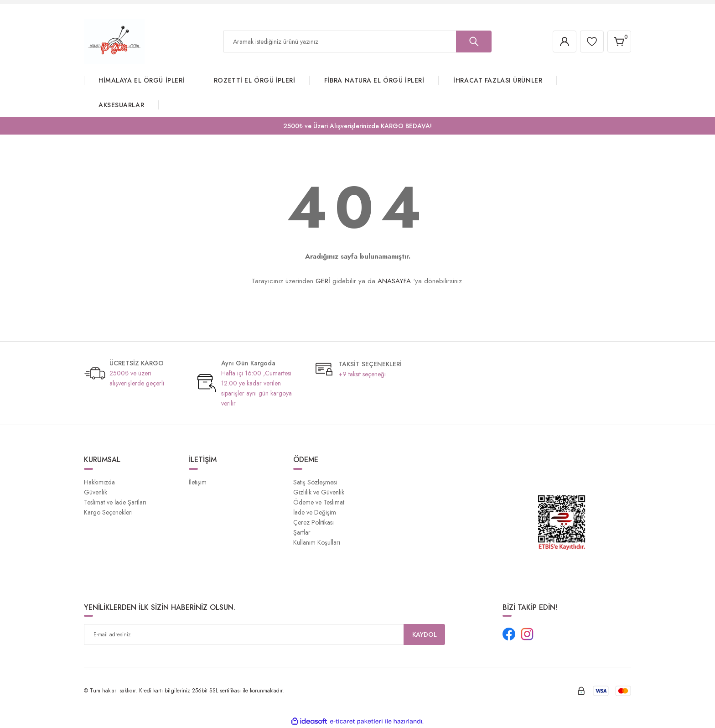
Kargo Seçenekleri (108, 512)
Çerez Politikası (313, 522)
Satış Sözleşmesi (315, 482)
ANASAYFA (394, 281)
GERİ (323, 281)
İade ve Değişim (315, 512)
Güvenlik (96, 492)
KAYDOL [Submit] (425, 634)
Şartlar (302, 532)
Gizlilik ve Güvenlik (319, 492)
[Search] (357, 42)
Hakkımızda (99, 482)
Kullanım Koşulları (317, 542)
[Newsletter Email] (264, 634)
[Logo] (114, 41)
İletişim (198, 482)
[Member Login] (565, 42)
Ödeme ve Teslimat (319, 502)
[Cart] (619, 42)
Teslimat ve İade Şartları (115, 502)
